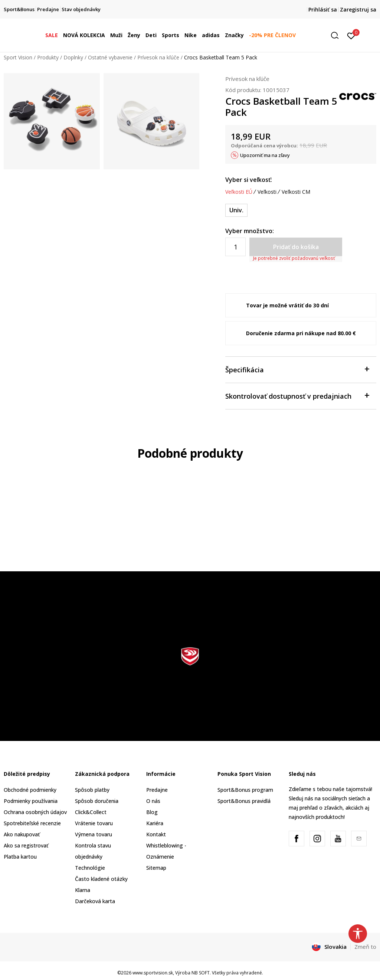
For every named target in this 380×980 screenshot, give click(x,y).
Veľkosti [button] (267, 192)
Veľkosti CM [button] (296, 192)
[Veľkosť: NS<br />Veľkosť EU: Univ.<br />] (236, 210)
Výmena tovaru (94, 834)
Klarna (83, 890)
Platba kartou (20, 857)
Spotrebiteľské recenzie (32, 823)
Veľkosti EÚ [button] (239, 192)
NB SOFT (201, 973)
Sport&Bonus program (245, 790)
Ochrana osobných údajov (35, 812)
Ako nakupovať (22, 834)
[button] (337, 35)
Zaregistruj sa (358, 9)
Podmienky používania (31, 801)
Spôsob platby (92, 790)
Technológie (90, 868)
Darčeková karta (95, 901)
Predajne (157, 790)
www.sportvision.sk (153, 973)
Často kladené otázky (101, 879)
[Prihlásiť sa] (351, 35)
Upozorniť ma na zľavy (265, 155)
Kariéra (155, 823)
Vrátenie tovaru (94, 823)
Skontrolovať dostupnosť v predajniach (297, 396)
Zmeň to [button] (365, 947)
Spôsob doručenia (97, 801)
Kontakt (156, 834)
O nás (153, 801)
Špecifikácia (297, 369)
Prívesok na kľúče (158, 57)
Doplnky (73, 57)
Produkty (48, 57)
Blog (152, 812)
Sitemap (156, 868)
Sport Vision (18, 57)
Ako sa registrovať (26, 845)
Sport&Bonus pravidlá (244, 801)
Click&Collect (91, 812)
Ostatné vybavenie (110, 57)
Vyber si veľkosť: (249, 180)
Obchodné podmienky (30, 790)
